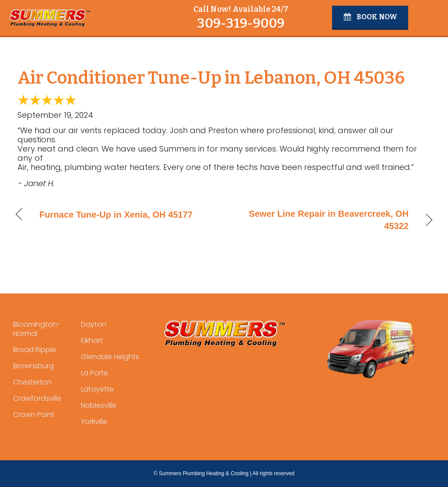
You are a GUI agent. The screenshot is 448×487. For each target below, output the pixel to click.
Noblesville (99, 405)
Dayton (94, 324)
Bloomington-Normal (37, 329)
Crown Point (34, 415)
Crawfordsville (37, 398)
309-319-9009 (241, 23)
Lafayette (97, 389)
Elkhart (92, 341)
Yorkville (94, 422)
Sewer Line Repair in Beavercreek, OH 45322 (322, 220)
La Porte (94, 373)
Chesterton (32, 382)
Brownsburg (33, 366)
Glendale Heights (110, 357)
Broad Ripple (35, 350)
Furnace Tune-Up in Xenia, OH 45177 (116, 215)
